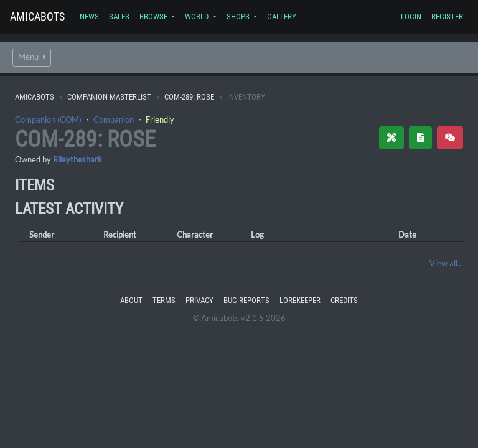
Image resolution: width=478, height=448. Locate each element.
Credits (344, 300)
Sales (119, 16)
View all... (446, 263)
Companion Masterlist (109, 97)
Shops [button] (239, 16)
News (89, 16)
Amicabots (37, 16)
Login (411, 16)
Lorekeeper (300, 300)
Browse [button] (154, 16)
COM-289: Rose (189, 97)
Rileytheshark (77, 159)
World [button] (198, 16)
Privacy (199, 300)
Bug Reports (246, 300)
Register (447, 16)
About (131, 300)
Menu (32, 57)
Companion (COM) (48, 119)
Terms (164, 300)
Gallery (282, 16)
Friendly (160, 119)
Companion (114, 119)
